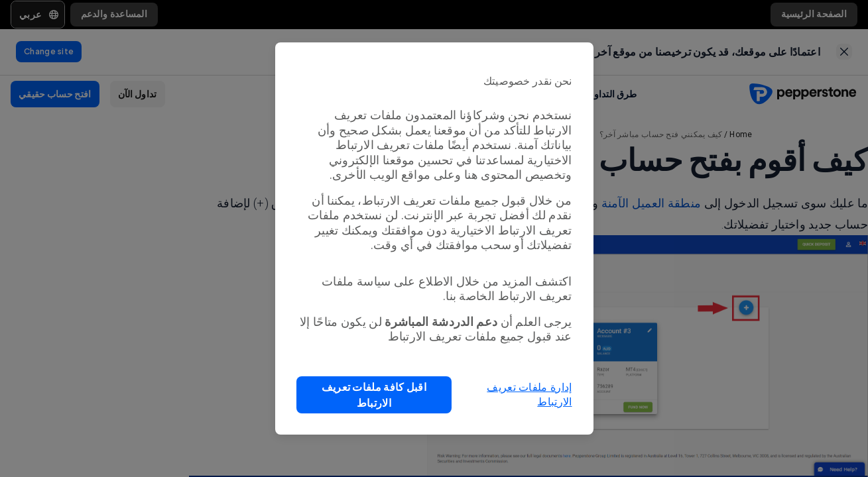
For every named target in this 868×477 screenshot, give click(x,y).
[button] (374, 395)
